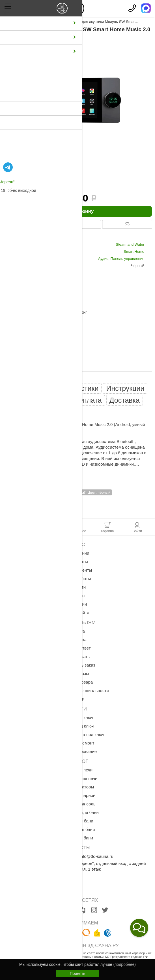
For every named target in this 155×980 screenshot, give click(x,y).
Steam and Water (130, 244)
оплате (36, 375)
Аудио (103, 259)
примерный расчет (53, 301)
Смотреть (37, 504)
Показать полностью (23, 470)
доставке (36, 338)
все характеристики (20, 272)
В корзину (77, 211)
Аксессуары (52, 22)
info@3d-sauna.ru (96, 856)
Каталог (29, 22)
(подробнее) (124, 964)
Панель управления (127, 259)
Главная (10, 22)
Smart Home (134, 252)
